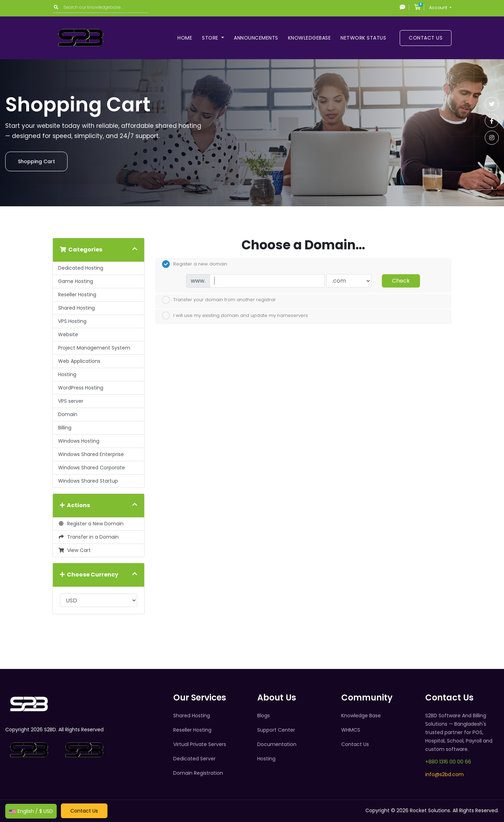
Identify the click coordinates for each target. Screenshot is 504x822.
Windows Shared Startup (88, 481)
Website (68, 334)
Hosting (67, 374)
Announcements (256, 38)
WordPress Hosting (81, 388)
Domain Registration (198, 773)
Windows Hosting (79, 441)
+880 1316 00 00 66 (448, 762)
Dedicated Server (194, 759)
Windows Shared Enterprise (91, 454)
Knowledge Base (361, 716)
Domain (68, 414)
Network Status (363, 38)
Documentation (277, 744)
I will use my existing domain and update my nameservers (235, 316)
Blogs (264, 716)
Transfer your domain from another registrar (219, 300)
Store (211, 38)
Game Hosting (76, 281)
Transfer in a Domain (88, 537)
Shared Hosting (76, 308)
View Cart (74, 550)
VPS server (71, 401)
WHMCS (351, 730)
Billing (65, 428)
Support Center (276, 730)
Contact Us (426, 38)
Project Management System (94, 348)
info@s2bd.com (444, 774)
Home (185, 38)
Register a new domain (195, 264)
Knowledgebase (310, 38)
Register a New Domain (91, 524)
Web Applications (79, 361)
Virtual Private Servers (200, 744)
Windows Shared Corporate (92, 468)
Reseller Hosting (77, 295)
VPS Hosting (72, 321)
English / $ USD (31, 811)
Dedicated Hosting (81, 268)
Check (401, 281)
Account (439, 8)
